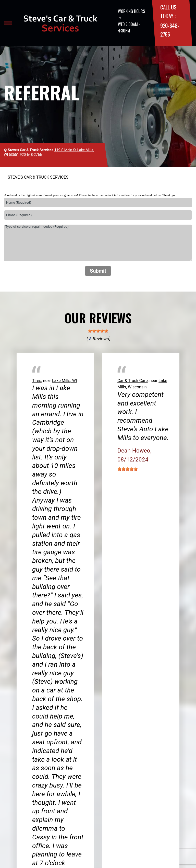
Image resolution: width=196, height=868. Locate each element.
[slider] (98, 331)
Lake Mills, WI (64, 381)
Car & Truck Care (133, 381)
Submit (98, 271)
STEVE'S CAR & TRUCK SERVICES (38, 177)
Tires (37, 381)
